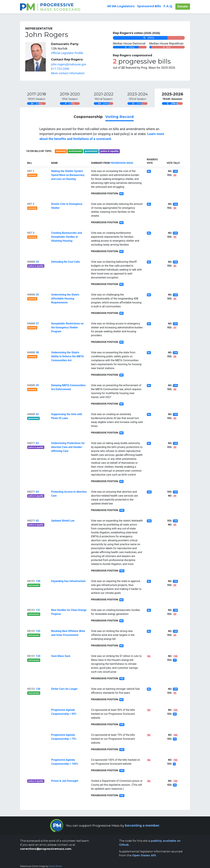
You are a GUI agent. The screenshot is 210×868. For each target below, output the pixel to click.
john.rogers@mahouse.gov (69, 64)
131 (38, 610)
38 (37, 352)
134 (38, 656)
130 (38, 581)
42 (37, 414)
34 (37, 262)
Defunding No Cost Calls (66, 262)
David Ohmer (56, 866)
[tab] (36, 98)
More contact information (68, 73)
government (91, 151)
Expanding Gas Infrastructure (68, 581)
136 (38, 689)
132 (38, 631)
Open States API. (144, 855)
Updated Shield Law (63, 521)
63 (37, 443)
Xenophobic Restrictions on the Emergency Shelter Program (67, 327)
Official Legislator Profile (67, 53)
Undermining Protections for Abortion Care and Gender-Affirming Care (68, 447)
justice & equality (110, 151)
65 (37, 521)
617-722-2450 (60, 69)
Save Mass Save (61, 656)
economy (61, 151)
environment (75, 151)
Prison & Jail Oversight (65, 781)
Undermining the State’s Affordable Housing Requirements (65, 299)
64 (37, 492)
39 (37, 385)
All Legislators (121, 6)
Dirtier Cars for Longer (64, 689)
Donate (184, 6)
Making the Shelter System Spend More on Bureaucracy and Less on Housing (68, 175)
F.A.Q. (168, 6)
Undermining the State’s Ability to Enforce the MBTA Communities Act (67, 356)
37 (37, 324)
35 (37, 295)
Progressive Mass (122, 163)
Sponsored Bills (149, 6)
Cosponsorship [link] (88, 117)
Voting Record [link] (120, 117)
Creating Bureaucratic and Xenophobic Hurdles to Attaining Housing (67, 237)
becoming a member (142, 825)
